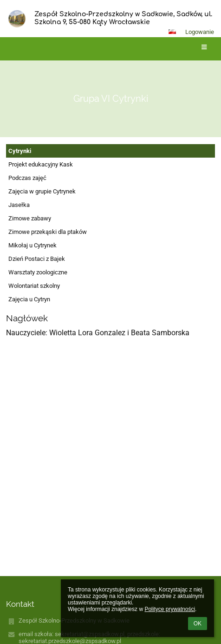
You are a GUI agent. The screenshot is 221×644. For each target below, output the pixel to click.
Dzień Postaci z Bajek (37, 259)
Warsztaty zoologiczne (38, 272)
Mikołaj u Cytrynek (32, 245)
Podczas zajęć (27, 178)
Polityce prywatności (170, 609)
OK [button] (198, 624)
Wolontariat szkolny (34, 286)
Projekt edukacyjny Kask (41, 164)
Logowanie (200, 32)
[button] (172, 32)
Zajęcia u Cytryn (29, 299)
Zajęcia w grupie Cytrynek (42, 191)
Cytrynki (20, 151)
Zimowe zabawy (30, 218)
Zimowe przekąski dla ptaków (48, 232)
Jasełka (19, 205)
